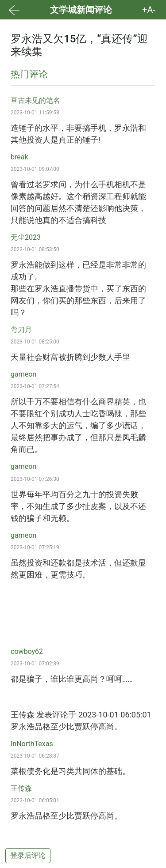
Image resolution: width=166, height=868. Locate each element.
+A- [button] (149, 10)
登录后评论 (28, 855)
